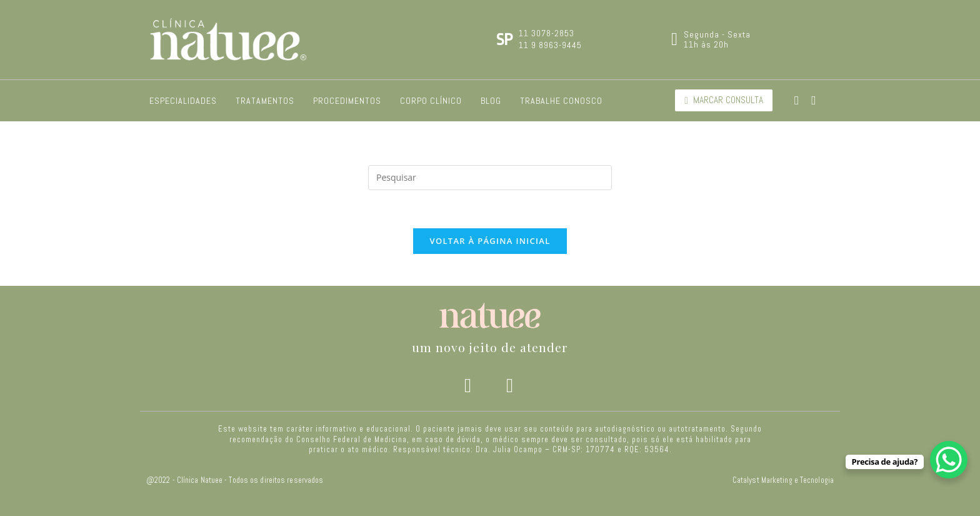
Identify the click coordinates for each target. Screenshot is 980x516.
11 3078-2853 (547, 33)
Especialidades (183, 101)
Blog (491, 101)
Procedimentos (347, 101)
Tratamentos (265, 101)
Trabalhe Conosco (561, 101)
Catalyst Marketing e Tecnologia (783, 480)
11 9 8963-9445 (550, 45)
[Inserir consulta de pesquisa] (490, 178)
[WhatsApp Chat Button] (949, 460)
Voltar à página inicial (490, 241)
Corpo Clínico (431, 101)
